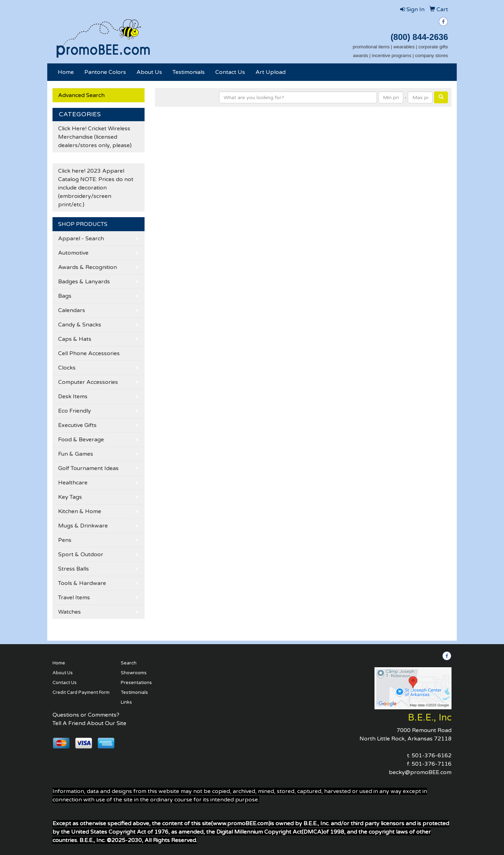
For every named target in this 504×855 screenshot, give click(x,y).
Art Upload (271, 72)
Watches (69, 612)
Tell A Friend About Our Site (89, 723)
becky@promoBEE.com (420, 772)
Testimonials (189, 72)
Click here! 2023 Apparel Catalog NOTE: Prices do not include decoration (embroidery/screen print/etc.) (96, 188)
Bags (65, 296)
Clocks (67, 368)
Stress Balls (73, 569)
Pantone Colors (105, 72)
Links (126, 702)
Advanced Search (81, 95)
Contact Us (230, 72)
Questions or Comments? (86, 715)
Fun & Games (76, 454)
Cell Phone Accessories (89, 353)
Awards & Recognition (87, 267)
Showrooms (134, 673)
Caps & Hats (75, 339)
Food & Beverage (81, 440)
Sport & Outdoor (81, 554)
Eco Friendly (75, 411)
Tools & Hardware (82, 583)
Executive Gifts (77, 425)
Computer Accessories (88, 382)
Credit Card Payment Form (81, 692)
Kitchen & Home (80, 511)
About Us (149, 72)
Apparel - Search (81, 239)
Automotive (73, 253)
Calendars (72, 310)
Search (129, 663)
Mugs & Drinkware (83, 526)
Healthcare (73, 483)
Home (66, 72)
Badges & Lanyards (84, 282)
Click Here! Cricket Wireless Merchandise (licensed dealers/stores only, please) (95, 137)
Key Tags (70, 497)
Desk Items (73, 397)
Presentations (136, 683)
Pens (65, 540)
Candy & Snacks (80, 325)
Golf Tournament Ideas (88, 468)
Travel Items (74, 598)
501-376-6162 (432, 756)
